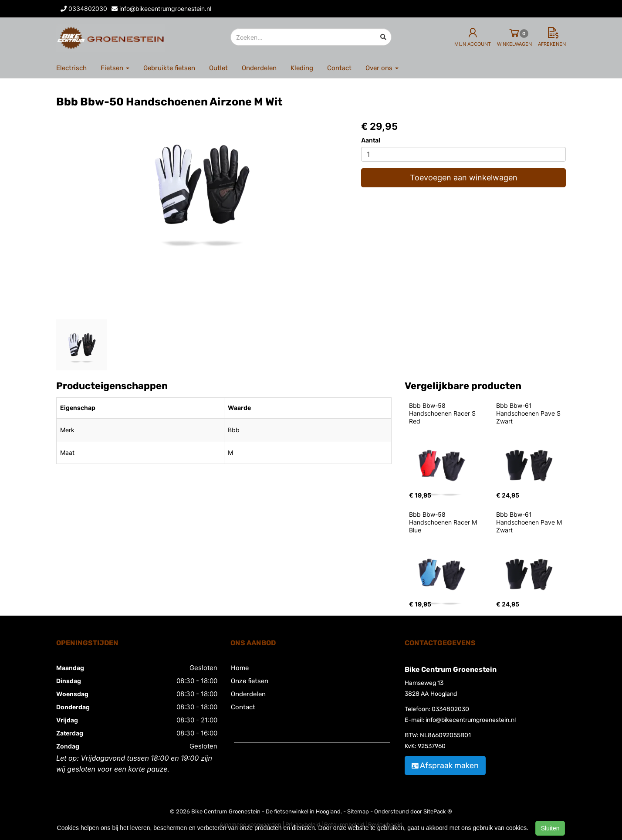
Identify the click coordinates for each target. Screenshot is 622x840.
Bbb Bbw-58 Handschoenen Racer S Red (443, 413)
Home (240, 668)
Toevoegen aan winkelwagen (464, 178)
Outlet (218, 68)
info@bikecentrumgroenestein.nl (471, 720)
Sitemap (358, 811)
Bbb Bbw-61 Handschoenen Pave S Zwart (529, 413)
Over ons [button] (382, 68)
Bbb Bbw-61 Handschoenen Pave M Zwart (530, 522)
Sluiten (550, 828)
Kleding (302, 68)
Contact (339, 68)
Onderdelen (259, 68)
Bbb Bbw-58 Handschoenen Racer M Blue (444, 522)
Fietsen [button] (115, 68)
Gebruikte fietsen (169, 68)
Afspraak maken (445, 765)
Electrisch (71, 68)
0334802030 (450, 709)
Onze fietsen (250, 681)
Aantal (371, 140)
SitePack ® (438, 811)
